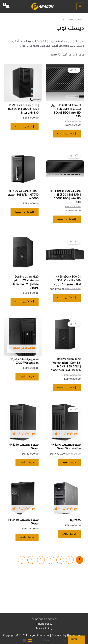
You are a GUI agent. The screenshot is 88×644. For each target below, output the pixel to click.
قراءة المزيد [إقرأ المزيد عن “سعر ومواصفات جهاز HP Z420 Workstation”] (27, 377)
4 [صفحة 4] (50, 560)
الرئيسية (79, 20)
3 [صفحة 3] (60, 560)
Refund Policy (44, 624)
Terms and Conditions (44, 620)
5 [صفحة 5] (41, 560)
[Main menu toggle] (80, 6)
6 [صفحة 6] (31, 560)
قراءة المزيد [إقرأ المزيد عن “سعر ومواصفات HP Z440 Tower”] (27, 537)
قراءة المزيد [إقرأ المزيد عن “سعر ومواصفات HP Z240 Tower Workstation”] (69, 462)
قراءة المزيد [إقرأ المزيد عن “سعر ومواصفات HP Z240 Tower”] (27, 462)
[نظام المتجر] (51, 641)
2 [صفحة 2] (70, 560)
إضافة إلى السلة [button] (67, 134)
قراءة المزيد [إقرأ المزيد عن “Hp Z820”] (69, 534)
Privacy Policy (44, 629)
